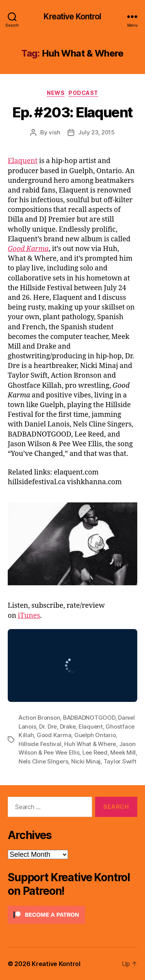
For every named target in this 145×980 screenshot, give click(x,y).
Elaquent (23, 161)
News (56, 93)
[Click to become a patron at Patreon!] (72, 915)
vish (54, 132)
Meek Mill (123, 752)
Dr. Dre (48, 726)
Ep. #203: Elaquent (72, 112)
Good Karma (28, 249)
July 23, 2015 (96, 132)
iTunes (29, 616)
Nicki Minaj (86, 761)
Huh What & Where (90, 744)
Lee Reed (95, 752)
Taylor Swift (120, 761)
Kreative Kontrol (72, 16)
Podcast (83, 93)
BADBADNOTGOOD (89, 718)
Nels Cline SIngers (43, 761)
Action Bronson (39, 718)
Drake (68, 726)
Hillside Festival (40, 744)
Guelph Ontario (95, 735)
